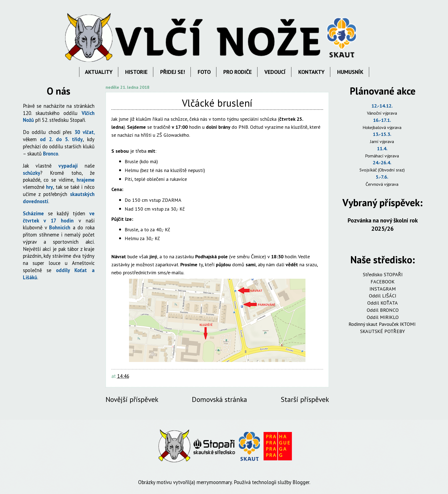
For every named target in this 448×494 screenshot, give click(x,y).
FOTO (204, 72)
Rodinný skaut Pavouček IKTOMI (383, 324)
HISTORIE (136, 72)
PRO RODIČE (238, 72)
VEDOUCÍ (275, 72)
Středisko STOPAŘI (383, 274)
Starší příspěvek (305, 399)
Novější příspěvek (132, 399)
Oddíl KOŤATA (383, 303)
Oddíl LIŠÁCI (383, 296)
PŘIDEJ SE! (173, 72)
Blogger (301, 482)
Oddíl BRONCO (383, 310)
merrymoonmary (214, 482)
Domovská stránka (219, 399)
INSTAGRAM (383, 289)
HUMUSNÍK (350, 72)
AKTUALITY (99, 72)
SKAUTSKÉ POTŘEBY (383, 331)
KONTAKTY (311, 72)
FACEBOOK (383, 282)
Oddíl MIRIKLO (383, 317)
